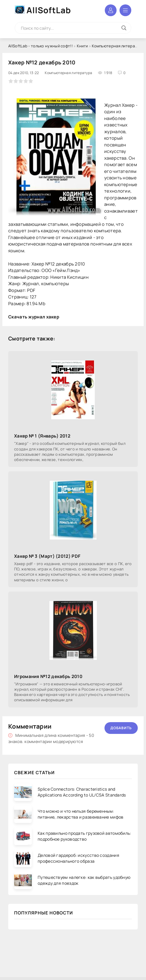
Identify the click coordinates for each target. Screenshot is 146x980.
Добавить (121, 728)
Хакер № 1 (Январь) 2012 (42, 436)
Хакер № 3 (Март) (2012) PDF (47, 556)
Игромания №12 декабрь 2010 (48, 676)
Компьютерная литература (118, 46)
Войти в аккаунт (111, 10)
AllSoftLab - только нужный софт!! (40, 46)
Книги (82, 46)
